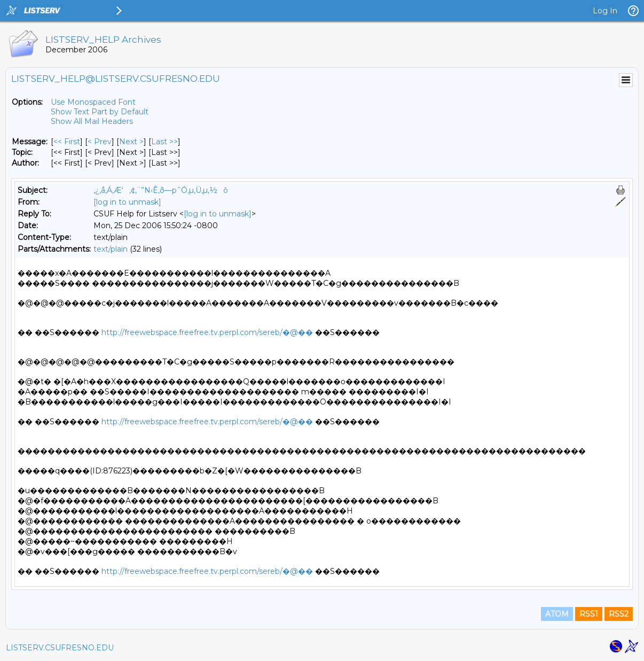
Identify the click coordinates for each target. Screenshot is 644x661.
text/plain (111, 249)
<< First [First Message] (67, 142)
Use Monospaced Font (93, 102)
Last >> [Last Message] (164, 142)
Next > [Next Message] (131, 142)
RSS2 (619, 614)
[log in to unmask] (127, 202)
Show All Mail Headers (92, 121)
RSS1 (589, 614)
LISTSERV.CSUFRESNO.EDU (60, 648)
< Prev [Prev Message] (100, 142)
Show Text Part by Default (100, 112)
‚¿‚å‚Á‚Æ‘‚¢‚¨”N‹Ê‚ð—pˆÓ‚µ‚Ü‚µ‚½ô (161, 190)
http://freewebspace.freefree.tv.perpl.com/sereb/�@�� (207, 332)
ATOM (557, 614)
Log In (605, 11)
